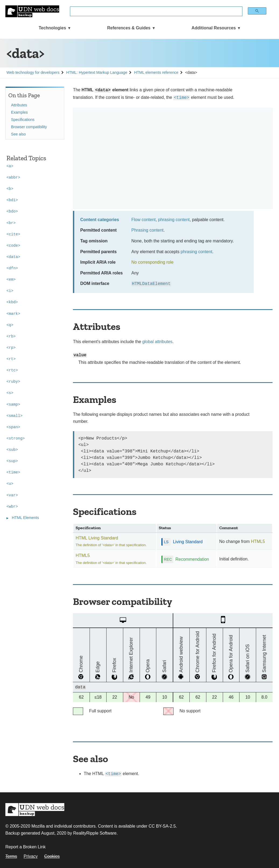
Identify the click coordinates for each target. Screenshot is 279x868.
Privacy (31, 856)
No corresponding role (152, 262)
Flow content (143, 220)
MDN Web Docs (35, 810)
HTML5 (258, 541)
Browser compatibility (29, 127)
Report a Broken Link (25, 847)
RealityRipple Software (95, 833)
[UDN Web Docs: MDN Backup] (32, 11)
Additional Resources (214, 28)
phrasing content (174, 220)
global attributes (157, 342)
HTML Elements (25, 518)
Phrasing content (147, 230)
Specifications (23, 120)
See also (18, 134)
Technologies (52, 28)
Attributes (19, 105)
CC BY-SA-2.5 (162, 826)
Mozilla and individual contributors (64, 826)
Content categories (100, 220)
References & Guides (129, 28)
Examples (19, 112)
